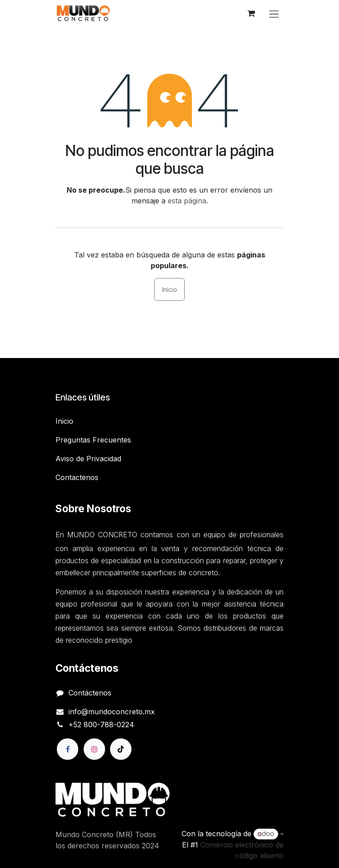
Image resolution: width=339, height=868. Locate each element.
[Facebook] (68, 749)
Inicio (169, 289)
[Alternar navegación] (274, 14)
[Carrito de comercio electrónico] (251, 13)
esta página (187, 201)
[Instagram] (94, 749)
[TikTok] (121, 749)
